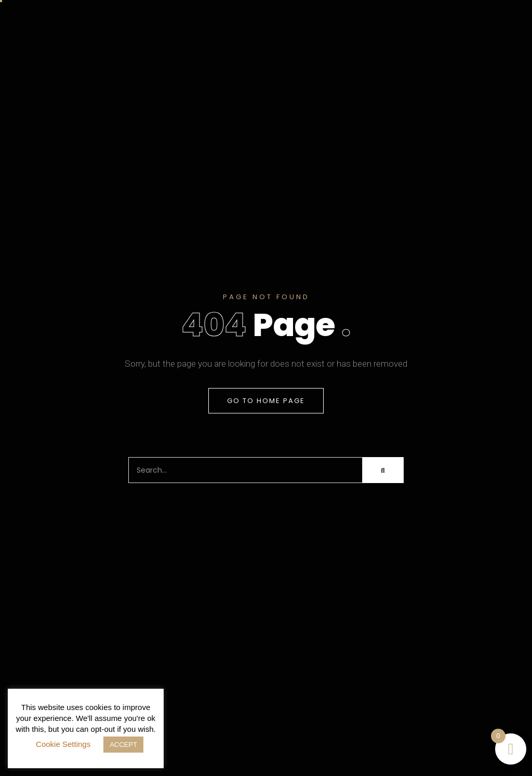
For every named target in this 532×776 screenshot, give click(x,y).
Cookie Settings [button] (63, 744)
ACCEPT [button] (123, 745)
